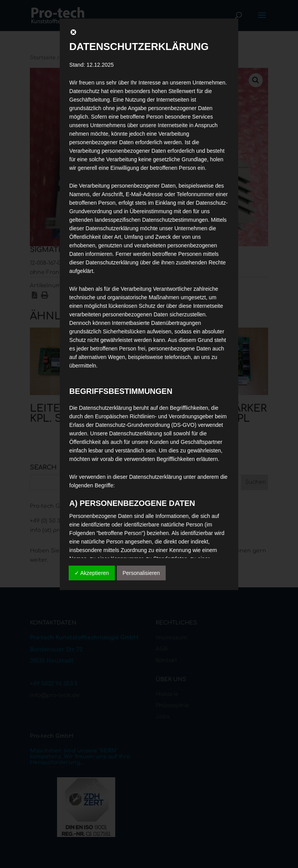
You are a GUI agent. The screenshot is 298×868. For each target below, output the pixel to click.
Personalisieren (141, 573)
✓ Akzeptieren (92, 573)
